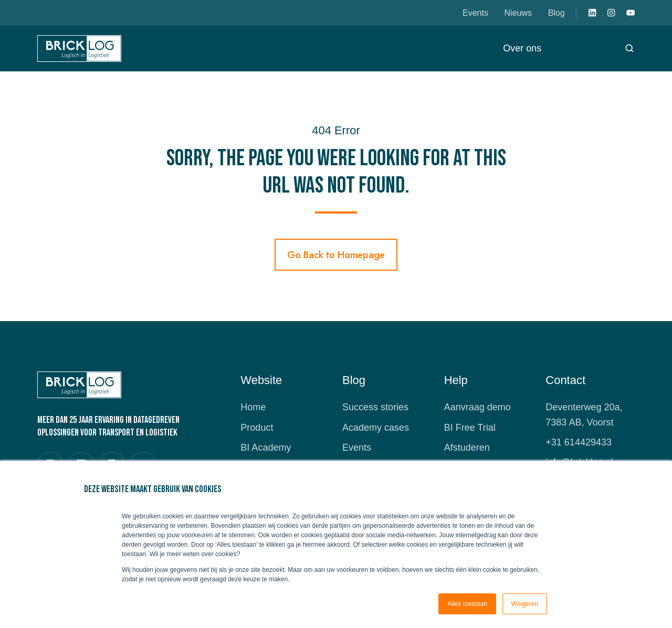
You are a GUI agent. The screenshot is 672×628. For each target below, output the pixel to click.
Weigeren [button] (525, 604)
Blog (556, 13)
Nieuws (518, 13)
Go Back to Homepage (336, 255)
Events (475, 13)
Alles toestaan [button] (467, 604)
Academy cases (376, 428)
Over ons (522, 48)
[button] (629, 48)
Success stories (375, 407)
